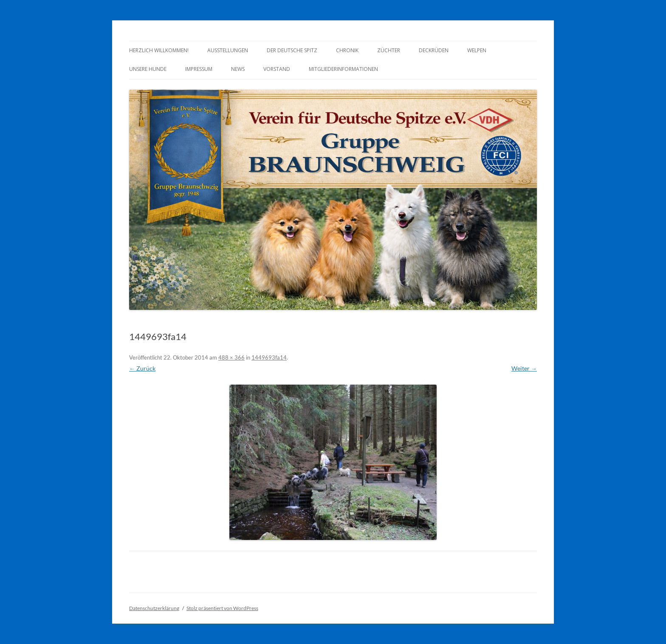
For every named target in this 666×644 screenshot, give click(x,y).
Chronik (347, 50)
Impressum (199, 69)
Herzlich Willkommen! (159, 50)
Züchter (389, 50)
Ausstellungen (228, 50)
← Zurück (142, 368)
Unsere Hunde (148, 69)
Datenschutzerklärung (154, 608)
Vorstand (277, 69)
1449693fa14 (269, 357)
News (238, 69)
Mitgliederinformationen (343, 69)
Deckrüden (434, 50)
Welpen (477, 50)
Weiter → (524, 368)
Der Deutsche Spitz (292, 50)
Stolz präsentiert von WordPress (222, 608)
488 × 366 (231, 357)
